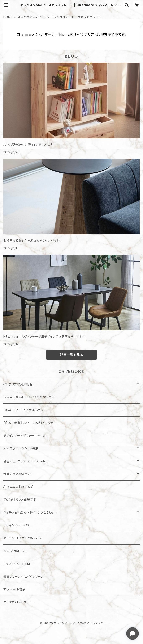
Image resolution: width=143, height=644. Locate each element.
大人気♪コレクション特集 (21, 448)
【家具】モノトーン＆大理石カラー (25, 410)
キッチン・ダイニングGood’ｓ (22, 538)
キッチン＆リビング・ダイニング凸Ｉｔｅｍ (30, 512)
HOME (8, 17)
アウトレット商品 (14, 589)
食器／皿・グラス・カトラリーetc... (26, 461)
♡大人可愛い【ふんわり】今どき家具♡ (29, 397)
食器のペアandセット (32, 17)
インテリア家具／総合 (18, 384)
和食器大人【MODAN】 (19, 487)
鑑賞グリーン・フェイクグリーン (23, 576)
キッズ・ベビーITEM (17, 564)
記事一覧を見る (71, 355)
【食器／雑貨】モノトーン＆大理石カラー (30, 423)
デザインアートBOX (16, 525)
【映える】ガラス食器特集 (20, 500)
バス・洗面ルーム (14, 551)
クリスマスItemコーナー (19, 602)
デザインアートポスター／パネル (25, 436)
